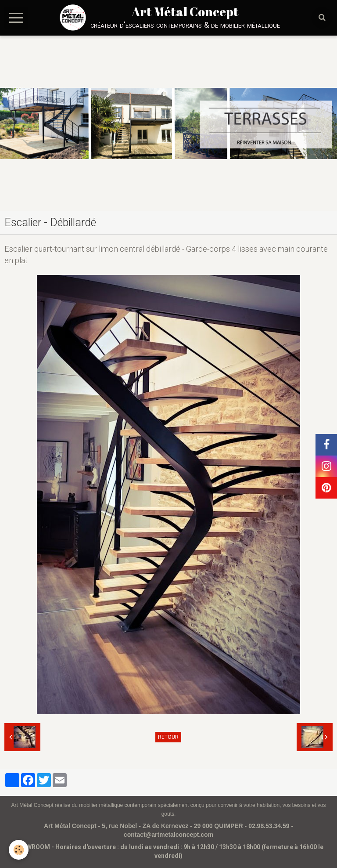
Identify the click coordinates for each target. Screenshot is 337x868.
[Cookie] (19, 850)
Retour (168, 737)
